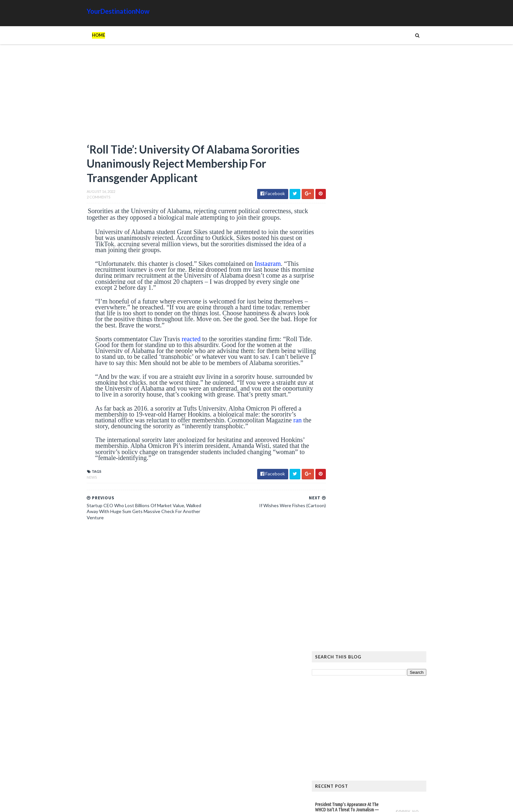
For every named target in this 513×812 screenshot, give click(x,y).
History (336, 734)
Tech (377, 745)
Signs (334, 745)
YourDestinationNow (105, 11)
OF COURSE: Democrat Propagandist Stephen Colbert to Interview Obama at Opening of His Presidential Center (367, 495)
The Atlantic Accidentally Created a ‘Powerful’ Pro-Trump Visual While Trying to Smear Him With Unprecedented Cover (380, 581)
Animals (377, 724)
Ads (332, 724)
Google (416, 724)
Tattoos (356, 745)
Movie (401, 734)
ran (113, 440)
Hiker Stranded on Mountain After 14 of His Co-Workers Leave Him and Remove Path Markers (380, 554)
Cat (396, 724)
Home (85, 35)
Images (380, 734)
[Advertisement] (188, 97)
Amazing (352, 724)
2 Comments (85, 199)
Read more (355, 343)
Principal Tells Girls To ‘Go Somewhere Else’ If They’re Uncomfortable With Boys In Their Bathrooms (348, 363)
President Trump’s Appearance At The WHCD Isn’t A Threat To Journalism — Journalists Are (360, 321)
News (78, 491)
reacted (177, 341)
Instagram (254, 266)
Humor (359, 734)
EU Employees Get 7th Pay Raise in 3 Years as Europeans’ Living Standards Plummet (378, 653)
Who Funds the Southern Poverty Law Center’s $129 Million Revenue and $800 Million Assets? (368, 407)
